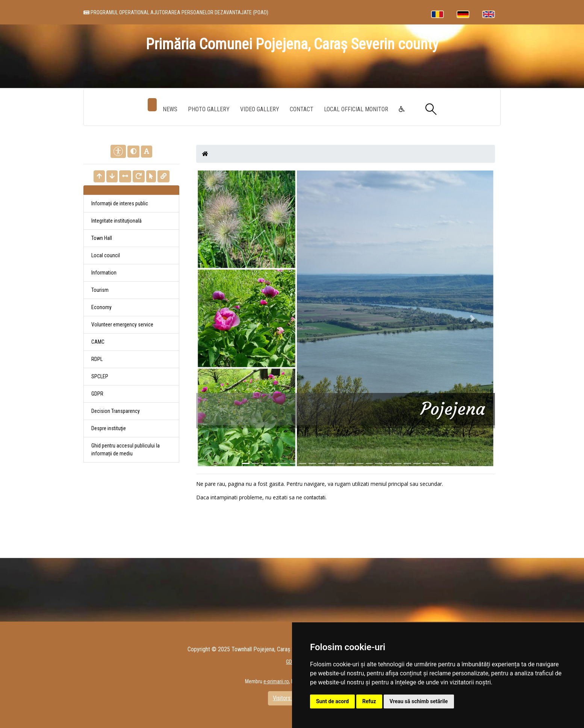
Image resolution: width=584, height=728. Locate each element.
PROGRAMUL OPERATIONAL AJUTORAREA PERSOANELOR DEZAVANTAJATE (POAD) (176, 12)
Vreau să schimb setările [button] (419, 701)
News (170, 109)
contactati (315, 497)
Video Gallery (260, 109)
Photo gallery (209, 109)
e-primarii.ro (276, 681)
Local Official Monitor (356, 109)
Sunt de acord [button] (332, 701)
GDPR (97, 394)
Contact (302, 109)
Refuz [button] (369, 701)
